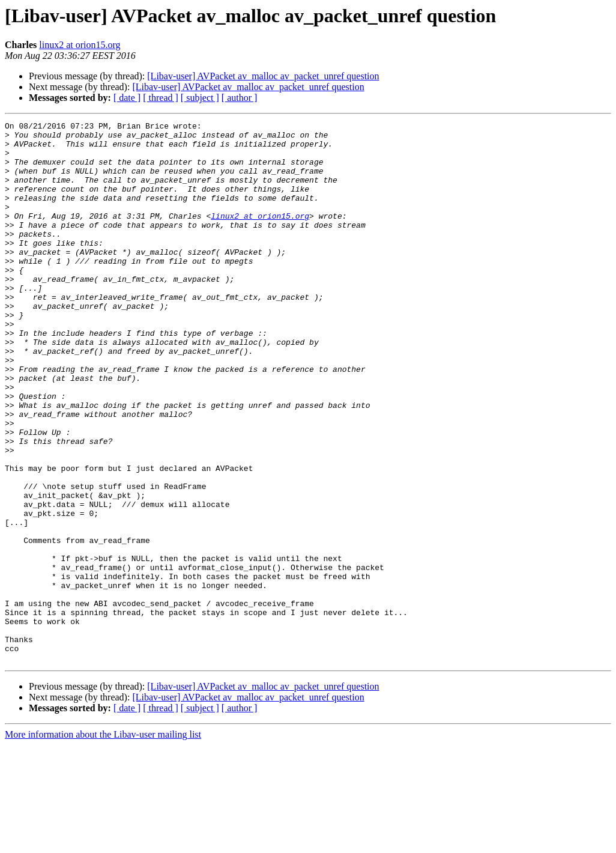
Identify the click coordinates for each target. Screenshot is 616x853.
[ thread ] (161, 98)
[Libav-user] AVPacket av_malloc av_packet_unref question (263, 76)
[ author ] (240, 98)
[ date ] (127, 98)
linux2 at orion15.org (80, 45)
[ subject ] (200, 98)
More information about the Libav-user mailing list (103, 842)
